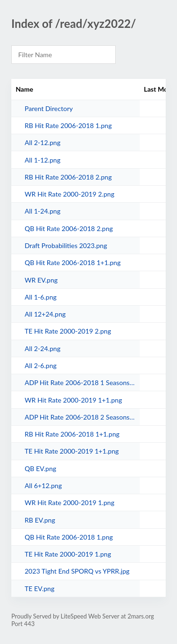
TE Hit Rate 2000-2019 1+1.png (72, 451)
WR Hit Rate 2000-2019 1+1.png (73, 400)
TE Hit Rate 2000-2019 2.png (68, 331)
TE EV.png (39, 588)
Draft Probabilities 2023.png (66, 245)
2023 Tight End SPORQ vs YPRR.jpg (77, 571)
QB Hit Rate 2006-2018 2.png (69, 228)
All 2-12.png (42, 142)
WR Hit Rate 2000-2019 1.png (69, 502)
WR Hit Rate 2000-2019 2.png (69, 194)
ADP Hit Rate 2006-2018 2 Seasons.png (80, 417)
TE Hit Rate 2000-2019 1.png (68, 554)
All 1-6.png (41, 297)
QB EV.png (40, 468)
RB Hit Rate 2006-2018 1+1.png (72, 434)
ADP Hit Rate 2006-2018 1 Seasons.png (80, 382)
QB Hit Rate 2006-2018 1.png (69, 537)
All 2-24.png (42, 348)
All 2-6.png (41, 365)
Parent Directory (49, 108)
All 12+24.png (45, 314)
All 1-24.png (42, 211)
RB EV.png (40, 520)
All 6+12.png (43, 485)
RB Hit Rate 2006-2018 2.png (68, 177)
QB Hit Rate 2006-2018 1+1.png (72, 262)
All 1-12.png (42, 160)
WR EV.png (41, 280)
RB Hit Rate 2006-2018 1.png (68, 125)
